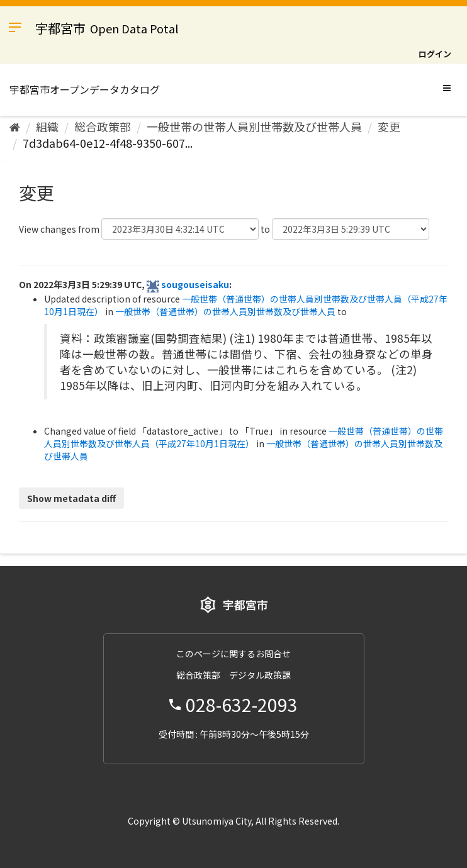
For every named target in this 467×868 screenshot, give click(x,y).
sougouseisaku (195, 284)
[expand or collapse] (447, 87)
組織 (47, 126)
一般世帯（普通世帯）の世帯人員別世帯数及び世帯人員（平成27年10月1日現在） (244, 437)
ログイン (435, 54)
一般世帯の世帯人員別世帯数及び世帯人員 (254, 126)
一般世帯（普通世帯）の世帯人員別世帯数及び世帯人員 (225, 311)
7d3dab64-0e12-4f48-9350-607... (108, 143)
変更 (389, 126)
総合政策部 (103, 126)
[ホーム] (15, 126)
